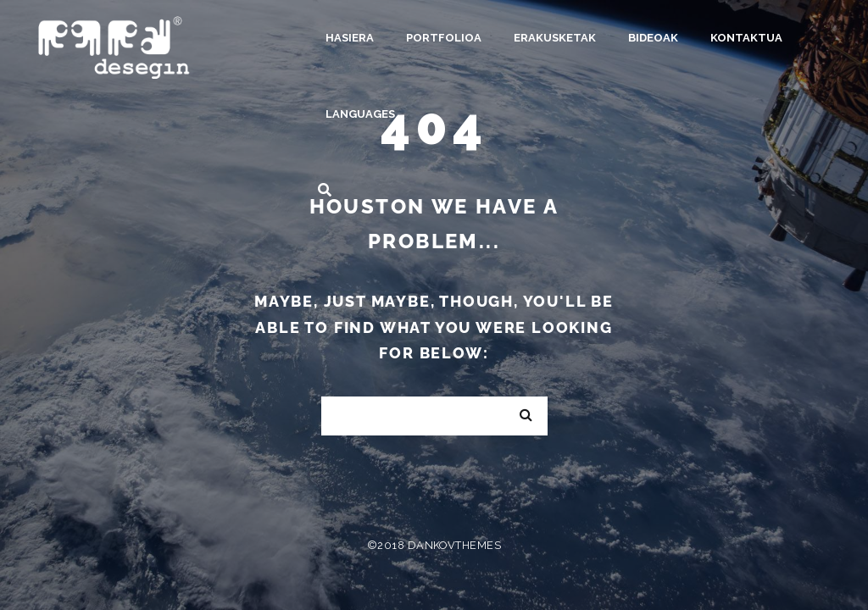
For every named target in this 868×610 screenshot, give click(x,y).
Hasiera (350, 38)
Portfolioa (444, 38)
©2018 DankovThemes (434, 545)
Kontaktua (746, 38)
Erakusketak (555, 38)
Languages (360, 114)
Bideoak (653, 38)
